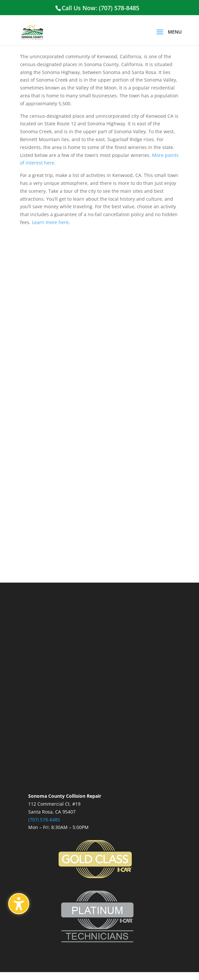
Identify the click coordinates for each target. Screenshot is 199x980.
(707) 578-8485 (44, 820)
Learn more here (50, 222)
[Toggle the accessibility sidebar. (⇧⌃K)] (19, 904)
